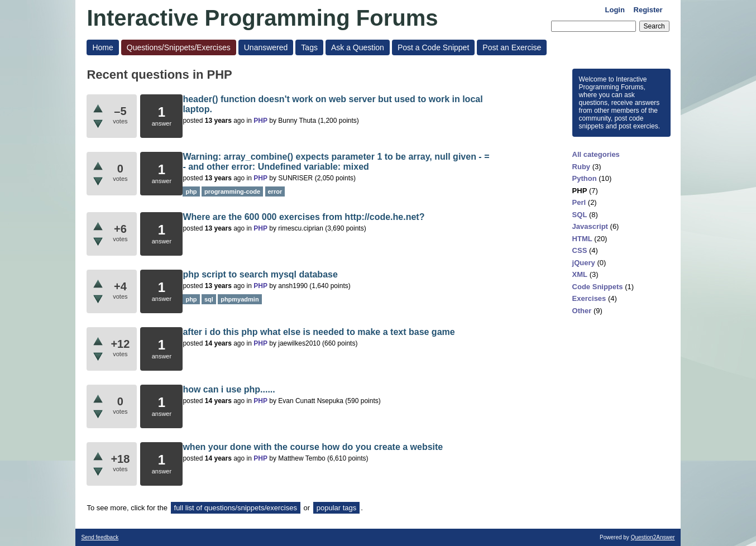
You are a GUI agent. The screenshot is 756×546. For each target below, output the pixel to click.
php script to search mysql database (260, 274)
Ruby (582, 167)
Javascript (590, 226)
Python (585, 178)
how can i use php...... (229, 389)
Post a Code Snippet (433, 47)
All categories (596, 154)
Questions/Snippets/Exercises (179, 47)
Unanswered (266, 47)
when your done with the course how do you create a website (313, 447)
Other (582, 311)
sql (209, 299)
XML (580, 274)
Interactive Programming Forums (262, 18)
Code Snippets (598, 287)
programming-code (232, 191)
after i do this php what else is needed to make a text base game (319, 332)
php (191, 191)
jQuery (584, 263)
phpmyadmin (240, 299)
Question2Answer (653, 537)
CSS (580, 250)
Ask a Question (358, 47)
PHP (580, 191)
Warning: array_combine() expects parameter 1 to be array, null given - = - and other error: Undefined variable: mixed (336, 162)
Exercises (589, 298)
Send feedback (100, 537)
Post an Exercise (512, 47)
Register (648, 10)
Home (102, 47)
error (275, 191)
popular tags (337, 508)
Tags (309, 47)
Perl (579, 202)
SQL (580, 215)
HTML (582, 239)
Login (615, 10)
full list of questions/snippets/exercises (236, 508)
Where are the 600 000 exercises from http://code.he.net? (303, 217)
